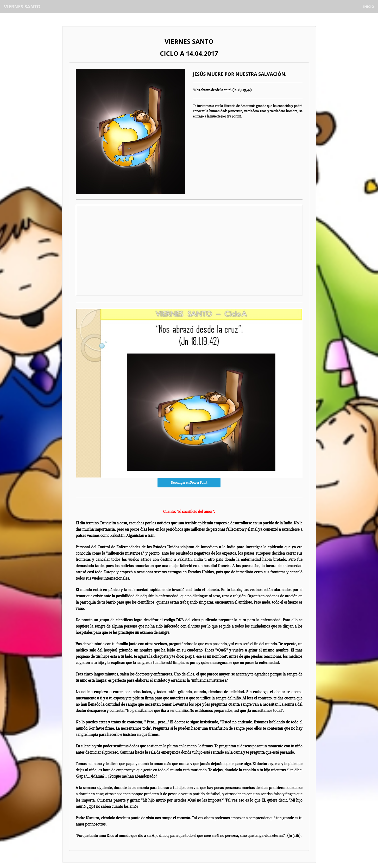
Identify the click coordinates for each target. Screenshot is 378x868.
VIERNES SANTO (22, 7)
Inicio (369, 7)
